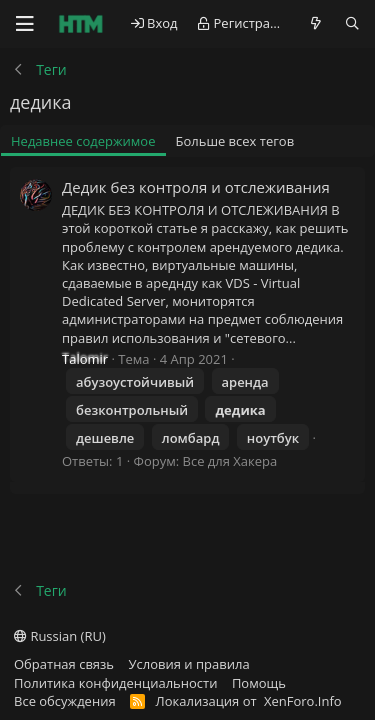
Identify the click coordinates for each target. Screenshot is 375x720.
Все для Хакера (230, 461)
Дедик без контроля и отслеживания (196, 187)
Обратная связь (64, 664)
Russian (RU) (60, 636)
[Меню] (25, 24)
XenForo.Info (303, 701)
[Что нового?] (316, 23)
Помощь (259, 683)
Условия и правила (189, 664)
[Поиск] (352, 23)
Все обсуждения (65, 701)
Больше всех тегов (235, 141)
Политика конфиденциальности (115, 683)
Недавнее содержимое (83, 141)
